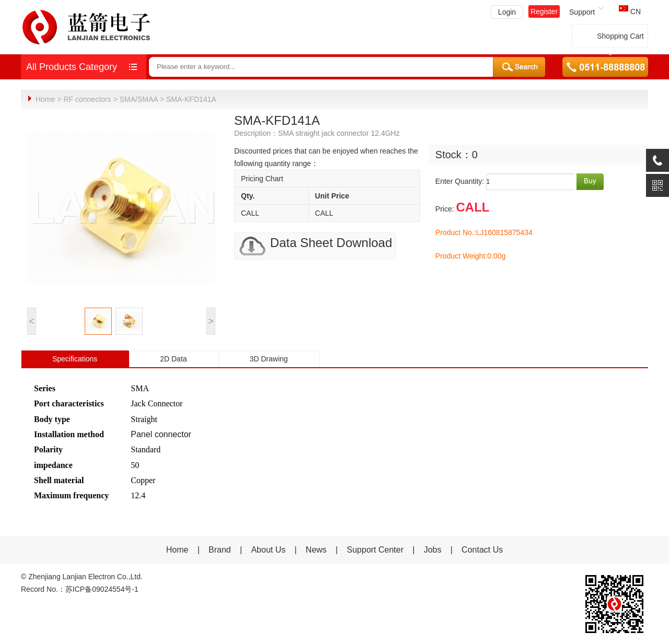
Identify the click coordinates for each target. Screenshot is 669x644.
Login (507, 12)
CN (630, 11)
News (317, 549)
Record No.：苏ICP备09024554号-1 (80, 589)
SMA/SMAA (139, 99)
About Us (268, 549)
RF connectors (87, 99)
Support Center (376, 549)
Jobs (433, 549)
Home (45, 99)
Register (544, 11)
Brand (220, 549)
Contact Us (482, 549)
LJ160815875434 (504, 232)
